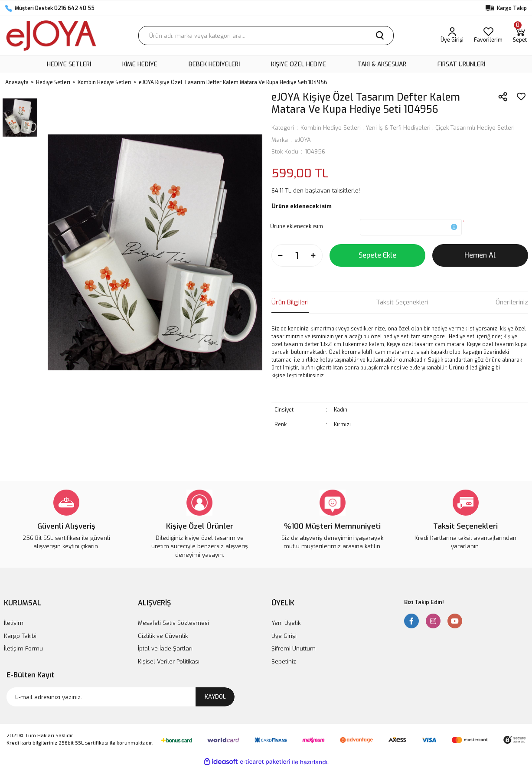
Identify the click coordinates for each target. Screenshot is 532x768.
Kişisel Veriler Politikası (169, 662)
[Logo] (51, 36)
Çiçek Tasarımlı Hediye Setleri (475, 128)
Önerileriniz (512, 302)
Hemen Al (480, 255)
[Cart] (520, 36)
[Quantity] (297, 255)
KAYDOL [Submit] (215, 697)
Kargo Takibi (20, 636)
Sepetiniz (284, 662)
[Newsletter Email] (121, 697)
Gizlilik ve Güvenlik (163, 636)
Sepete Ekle (377, 255)
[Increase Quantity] (313, 255)
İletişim (14, 623)
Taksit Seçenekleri (402, 302)
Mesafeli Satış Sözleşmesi (173, 623)
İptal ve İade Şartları (165, 649)
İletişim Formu (23, 649)
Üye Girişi (284, 636)
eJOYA (303, 140)
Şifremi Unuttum (294, 649)
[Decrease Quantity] (281, 255)
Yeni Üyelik (286, 623)
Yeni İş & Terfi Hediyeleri (398, 128)
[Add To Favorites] (521, 97)
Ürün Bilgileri (290, 302)
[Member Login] (452, 36)
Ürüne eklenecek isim (297, 226)
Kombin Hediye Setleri (331, 128)
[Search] (266, 36)
